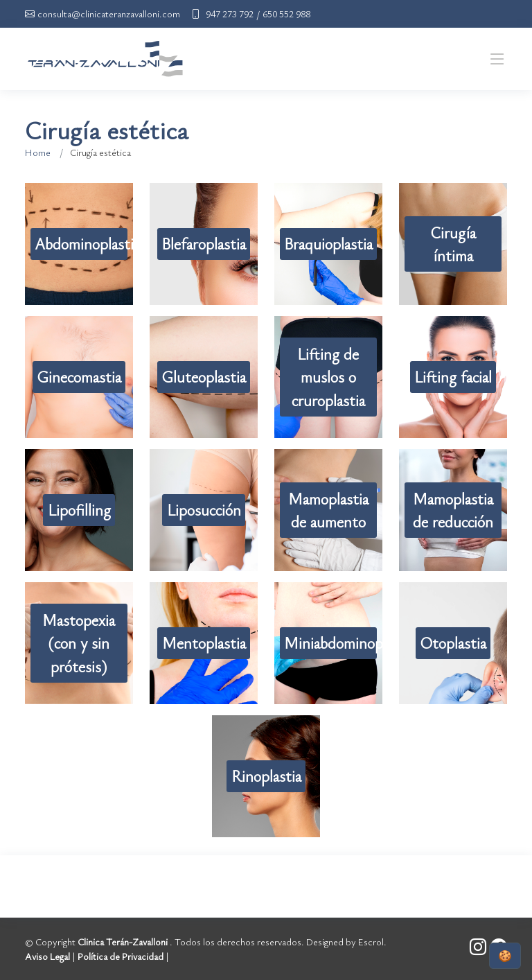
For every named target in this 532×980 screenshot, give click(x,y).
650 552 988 (286, 14)
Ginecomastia (79, 376)
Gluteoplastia (204, 376)
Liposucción (204, 509)
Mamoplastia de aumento (328, 510)
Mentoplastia (204, 642)
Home (38, 152)
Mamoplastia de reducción (453, 510)
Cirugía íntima (453, 244)
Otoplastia (453, 642)
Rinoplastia (266, 776)
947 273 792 (230, 14)
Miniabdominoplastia (330, 642)
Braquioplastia (328, 243)
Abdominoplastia (81, 243)
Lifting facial (453, 376)
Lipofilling (79, 509)
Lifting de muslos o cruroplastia (328, 377)
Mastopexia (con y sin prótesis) (79, 643)
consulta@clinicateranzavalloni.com (109, 14)
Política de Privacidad (121, 956)
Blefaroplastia (204, 243)
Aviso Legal (47, 956)
